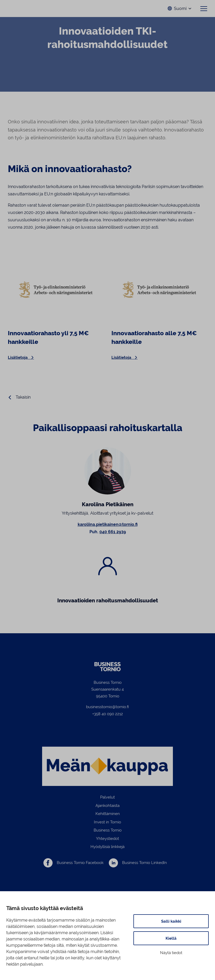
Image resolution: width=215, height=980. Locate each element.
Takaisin (23, 398)
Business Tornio (108, 831)
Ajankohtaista (107, 806)
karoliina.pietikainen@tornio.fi (108, 525)
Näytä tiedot (171, 953)
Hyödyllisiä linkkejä (107, 847)
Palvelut (107, 798)
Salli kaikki (171, 921)
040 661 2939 (113, 532)
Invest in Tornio (107, 822)
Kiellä (171, 938)
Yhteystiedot (107, 839)
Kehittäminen (108, 814)
